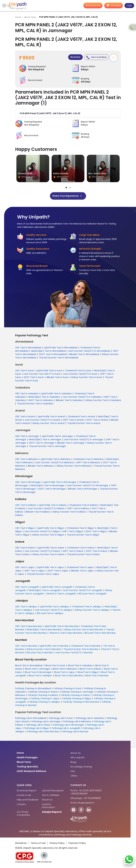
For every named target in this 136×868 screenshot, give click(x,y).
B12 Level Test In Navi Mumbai (100, 634)
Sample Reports (52, 813)
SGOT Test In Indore (97, 552)
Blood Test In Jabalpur (40, 677)
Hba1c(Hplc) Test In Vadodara (44, 398)
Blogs (73, 763)
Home (18, 17)
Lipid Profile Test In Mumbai (54, 647)
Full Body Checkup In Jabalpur (44, 703)
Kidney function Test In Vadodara (103, 401)
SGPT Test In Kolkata (78, 510)
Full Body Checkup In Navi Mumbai (81, 703)
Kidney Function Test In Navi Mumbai (84, 631)
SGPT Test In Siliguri (73, 533)
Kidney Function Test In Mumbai (44, 650)
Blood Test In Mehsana (65, 670)
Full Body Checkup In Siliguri (77, 700)
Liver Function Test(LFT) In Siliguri (42, 533)
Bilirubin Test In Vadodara (69, 401)
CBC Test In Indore (25, 549)
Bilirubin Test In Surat (58, 378)
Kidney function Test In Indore (48, 556)
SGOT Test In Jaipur (58, 572)
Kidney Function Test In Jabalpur (92, 611)
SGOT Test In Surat (34, 378)
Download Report (26, 792)
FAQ (73, 772)
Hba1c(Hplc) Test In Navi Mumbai (44, 631)
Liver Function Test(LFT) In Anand (42, 421)
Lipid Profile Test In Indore (51, 549)
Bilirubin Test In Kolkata (38, 513)
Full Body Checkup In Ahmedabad (33, 690)
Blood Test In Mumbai (97, 677)
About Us (76, 754)
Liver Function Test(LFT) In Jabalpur (54, 611)
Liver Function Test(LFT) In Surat (80, 375)
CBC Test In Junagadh (27, 588)
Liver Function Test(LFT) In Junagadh (83, 591)
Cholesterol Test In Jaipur (80, 569)
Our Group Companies (23, 815)
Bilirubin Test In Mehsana (41, 467)
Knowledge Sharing (81, 768)
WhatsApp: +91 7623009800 (86, 799)
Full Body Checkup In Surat (68, 690)
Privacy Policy (57, 844)
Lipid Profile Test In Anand (51, 418)
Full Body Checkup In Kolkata (43, 696)
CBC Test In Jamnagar (27, 437)
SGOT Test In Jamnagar (42, 444)
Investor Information (48, 807)
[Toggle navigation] (5, 5)
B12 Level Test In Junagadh (92, 595)
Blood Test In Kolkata (90, 670)
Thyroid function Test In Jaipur (43, 575)
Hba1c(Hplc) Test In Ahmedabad (48, 352)
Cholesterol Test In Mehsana (88, 460)
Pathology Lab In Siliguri (37, 729)
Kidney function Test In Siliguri (48, 536)
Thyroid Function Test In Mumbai (81, 650)
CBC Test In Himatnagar (28, 483)
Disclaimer (21, 844)
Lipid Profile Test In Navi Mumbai (61, 627)
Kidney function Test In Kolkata (69, 513)
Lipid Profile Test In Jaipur (51, 569)
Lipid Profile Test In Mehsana (56, 460)
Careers (21, 805)
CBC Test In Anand (25, 418)
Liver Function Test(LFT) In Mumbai (74, 654)
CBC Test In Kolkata (25, 506)
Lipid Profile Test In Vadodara (56, 395)
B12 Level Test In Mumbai (40, 654)
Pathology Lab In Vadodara (90, 719)
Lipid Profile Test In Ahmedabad (61, 349)
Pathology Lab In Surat (61, 719)
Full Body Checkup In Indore (75, 696)
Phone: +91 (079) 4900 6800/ (86, 792)
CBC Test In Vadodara (27, 395)
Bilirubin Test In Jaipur (82, 572)
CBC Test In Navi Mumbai (28, 627)
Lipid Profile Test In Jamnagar (57, 437)
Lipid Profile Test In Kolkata (53, 506)
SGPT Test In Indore (73, 552)
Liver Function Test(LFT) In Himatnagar (88, 487)
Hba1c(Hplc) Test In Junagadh (45, 591)
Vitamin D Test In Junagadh (61, 595)
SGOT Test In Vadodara (41, 401)
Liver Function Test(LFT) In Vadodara (82, 398)
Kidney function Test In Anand (49, 424)
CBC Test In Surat (24, 372)
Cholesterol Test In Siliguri (80, 529)
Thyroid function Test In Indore (83, 556)
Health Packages (27, 759)
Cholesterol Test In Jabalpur (87, 608)
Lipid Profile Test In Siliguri (51, 529)
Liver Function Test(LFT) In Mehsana (55, 464)
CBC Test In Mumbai (26, 647)
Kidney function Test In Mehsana (74, 467)
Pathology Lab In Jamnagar (46, 723)
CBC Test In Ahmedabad (28, 349)
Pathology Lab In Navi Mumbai (43, 733)
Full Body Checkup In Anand (43, 693)
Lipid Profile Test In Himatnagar (60, 483)
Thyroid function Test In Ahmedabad (59, 359)
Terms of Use (38, 844)
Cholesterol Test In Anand (81, 418)
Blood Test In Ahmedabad (29, 667)
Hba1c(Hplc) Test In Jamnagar (45, 441)
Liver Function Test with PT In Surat (42, 375)
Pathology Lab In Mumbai (75, 733)
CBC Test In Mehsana (26, 460)
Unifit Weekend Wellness (31, 772)
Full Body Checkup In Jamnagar (77, 693)
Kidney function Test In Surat (87, 378)
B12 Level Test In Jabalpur (50, 614)
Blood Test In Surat (55, 667)
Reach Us (47, 801)
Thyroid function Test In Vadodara (35, 405)
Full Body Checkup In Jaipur (45, 700)
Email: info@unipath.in (82, 804)
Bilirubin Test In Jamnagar (71, 444)
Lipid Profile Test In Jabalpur (55, 608)
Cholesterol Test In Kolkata (83, 506)
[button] (68, 114)
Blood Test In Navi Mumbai (69, 677)
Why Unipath (77, 759)
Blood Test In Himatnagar (38, 673)
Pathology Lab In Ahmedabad (31, 719)
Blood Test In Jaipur (65, 673)
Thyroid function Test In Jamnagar (47, 447)
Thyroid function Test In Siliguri (83, 536)
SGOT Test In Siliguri (96, 533)
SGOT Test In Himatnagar (52, 490)
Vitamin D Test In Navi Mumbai (65, 634)
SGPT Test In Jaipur (35, 572)
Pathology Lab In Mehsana (77, 723)
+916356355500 (79, 795)
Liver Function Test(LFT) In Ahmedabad (89, 352)
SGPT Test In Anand (73, 421)
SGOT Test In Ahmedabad (53, 355)
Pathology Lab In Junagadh (66, 729)
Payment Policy (77, 844)
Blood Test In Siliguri (88, 673)
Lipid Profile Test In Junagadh (57, 588)
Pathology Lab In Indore (38, 726)
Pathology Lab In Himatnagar (69, 726)
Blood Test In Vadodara (80, 667)
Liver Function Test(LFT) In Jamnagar (84, 441)
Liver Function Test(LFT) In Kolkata (46, 510)
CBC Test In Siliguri (25, 529)
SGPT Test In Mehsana (88, 464)
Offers (74, 777)
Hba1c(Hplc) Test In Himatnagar (48, 487)
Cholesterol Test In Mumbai (86, 647)
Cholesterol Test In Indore (81, 549)
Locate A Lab (24, 796)
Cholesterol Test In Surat (78, 372)
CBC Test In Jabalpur (26, 608)
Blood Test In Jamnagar (37, 670)
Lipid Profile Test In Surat (49, 372)
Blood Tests (30, 17)
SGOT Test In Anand (97, 421)
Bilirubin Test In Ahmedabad (84, 355)
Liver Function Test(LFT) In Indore (42, 552)
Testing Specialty (27, 768)
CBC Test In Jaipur (25, 569)
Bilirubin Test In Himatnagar (83, 490)
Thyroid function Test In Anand (84, 424)
